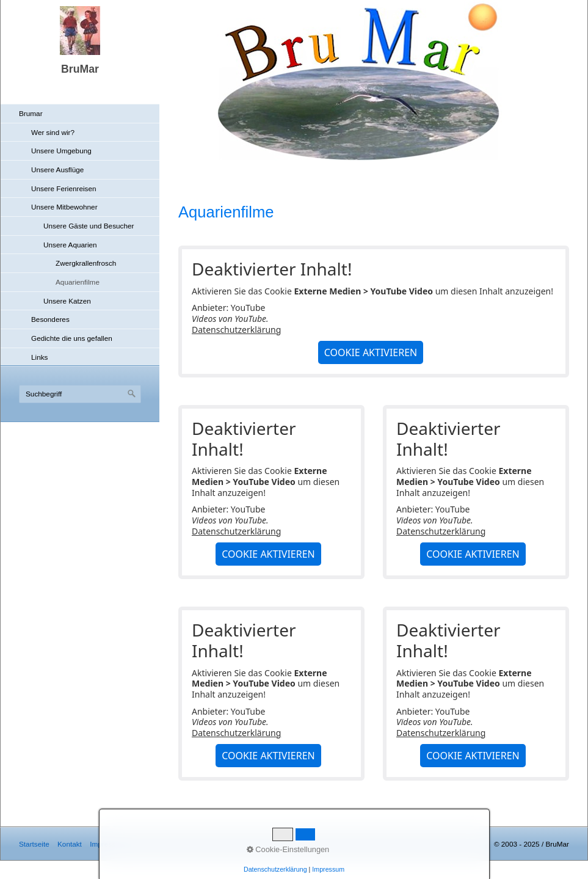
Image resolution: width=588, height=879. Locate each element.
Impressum (107, 844)
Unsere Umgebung (61, 151)
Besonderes (50, 319)
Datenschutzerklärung (236, 330)
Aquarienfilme (78, 282)
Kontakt (70, 844)
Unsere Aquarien (70, 245)
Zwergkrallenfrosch (86, 263)
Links (39, 357)
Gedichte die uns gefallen (72, 338)
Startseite (34, 844)
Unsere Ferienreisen (64, 188)
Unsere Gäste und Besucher (89, 226)
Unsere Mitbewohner (64, 207)
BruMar (80, 69)
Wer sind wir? (53, 132)
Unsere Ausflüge (57, 170)
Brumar (31, 113)
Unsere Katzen (67, 301)
